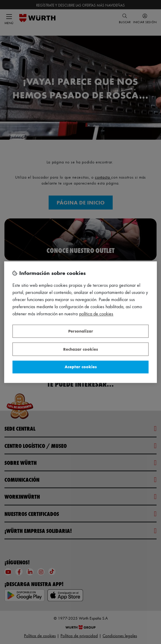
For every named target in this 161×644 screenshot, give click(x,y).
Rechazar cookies (80, 349)
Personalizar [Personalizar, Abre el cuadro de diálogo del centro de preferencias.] (81, 331)
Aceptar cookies (81, 367)
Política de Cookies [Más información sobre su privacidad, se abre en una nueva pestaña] (96, 314)
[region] (81, 322)
